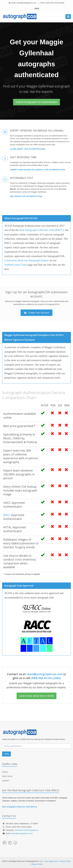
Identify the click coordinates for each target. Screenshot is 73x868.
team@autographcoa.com (26, 3)
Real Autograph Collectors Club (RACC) (42, 230)
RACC (7, 515)
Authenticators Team (16, 265)
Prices (5, 772)
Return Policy (37, 864)
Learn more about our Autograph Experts (27, 260)
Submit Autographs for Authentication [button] (36, 102)
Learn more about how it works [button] (36, 696)
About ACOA (7, 776)
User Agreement (51, 861)
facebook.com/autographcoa (26, 830)
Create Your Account (36, 313)
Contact (6, 781)
